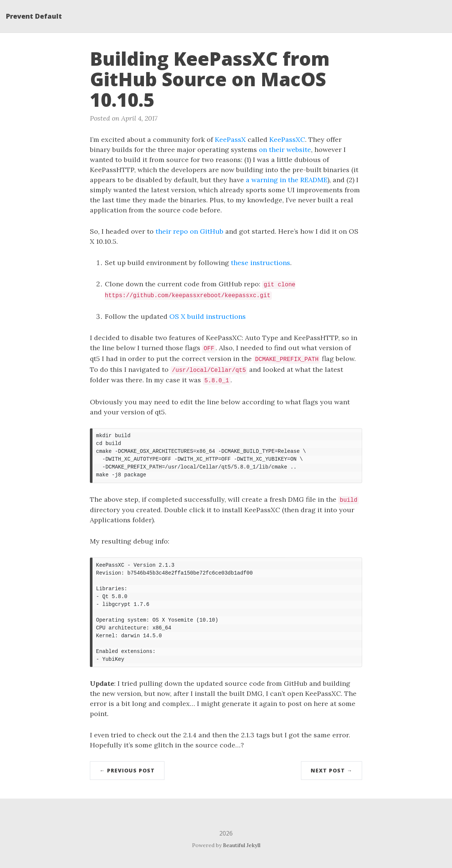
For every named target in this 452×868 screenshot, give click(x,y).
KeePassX (230, 139)
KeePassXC (287, 139)
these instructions (260, 263)
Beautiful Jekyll (242, 845)
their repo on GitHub (189, 231)
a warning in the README (287, 180)
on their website (285, 150)
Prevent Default (34, 16)
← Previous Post (127, 770)
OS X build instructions (208, 316)
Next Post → (332, 770)
